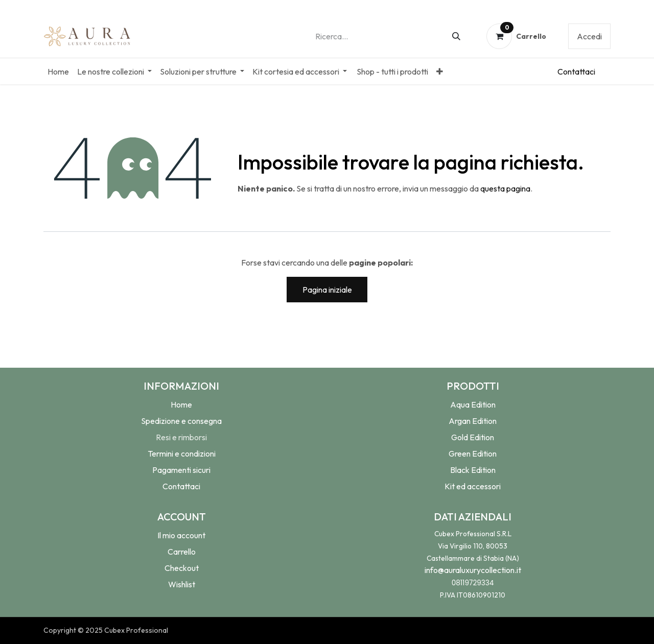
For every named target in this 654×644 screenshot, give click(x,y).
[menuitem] (58, 71)
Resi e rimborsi (181, 437)
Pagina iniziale (327, 290)
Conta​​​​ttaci (576, 71)
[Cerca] (456, 36)
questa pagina (505, 188)
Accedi (589, 36)
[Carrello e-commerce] (517, 36)
